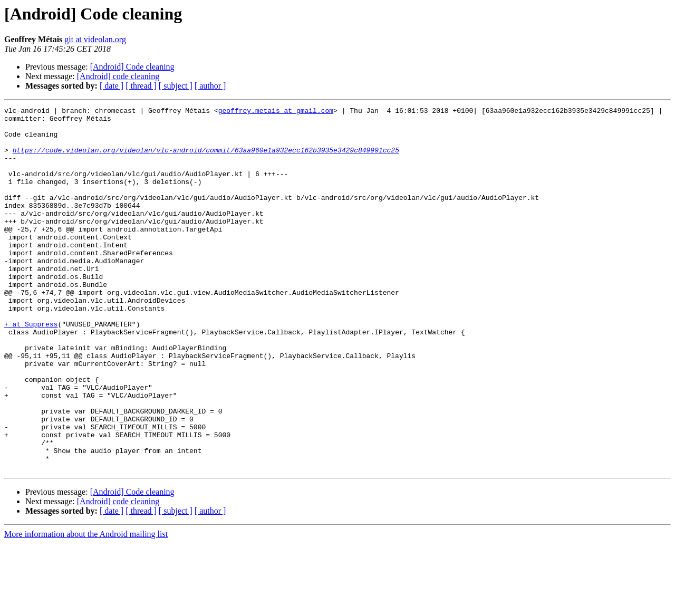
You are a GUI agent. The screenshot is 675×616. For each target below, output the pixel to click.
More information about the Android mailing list (86, 607)
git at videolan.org (95, 39)
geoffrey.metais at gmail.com (276, 112)
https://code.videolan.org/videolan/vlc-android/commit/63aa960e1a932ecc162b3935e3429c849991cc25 (206, 159)
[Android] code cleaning (118, 76)
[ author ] (210, 86)
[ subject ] (176, 86)
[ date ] (112, 86)
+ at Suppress (31, 368)
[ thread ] (141, 86)
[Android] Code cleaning (132, 67)
